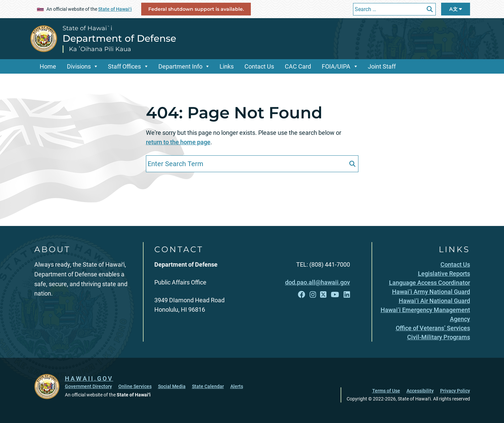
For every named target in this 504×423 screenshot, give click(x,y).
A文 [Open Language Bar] (456, 9)
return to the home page (178, 142)
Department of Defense (119, 38)
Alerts (237, 386)
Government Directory (88, 386)
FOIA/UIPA (336, 66)
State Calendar (208, 386)
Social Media (172, 386)
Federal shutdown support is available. (196, 9)
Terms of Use (386, 391)
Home (48, 66)
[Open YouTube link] (335, 295)
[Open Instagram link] (313, 295)
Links (227, 66)
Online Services (135, 386)
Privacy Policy (455, 391)
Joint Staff (382, 66)
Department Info (180, 66)
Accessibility (420, 391)
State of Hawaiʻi (115, 9)
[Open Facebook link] (302, 295)
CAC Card (298, 66)
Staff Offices (124, 66)
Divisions (79, 66)
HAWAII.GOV (89, 378)
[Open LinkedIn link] (347, 295)
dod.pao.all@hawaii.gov (318, 282)
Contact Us (259, 66)
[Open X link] (323, 295)
